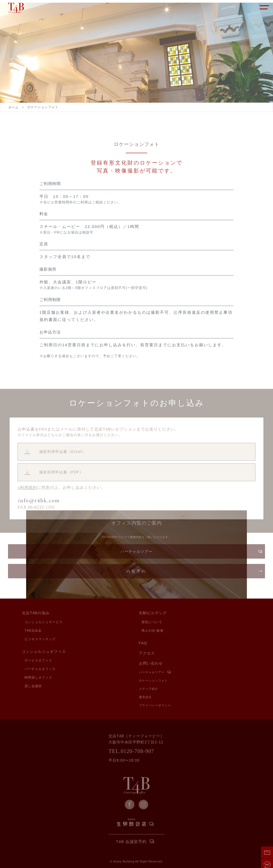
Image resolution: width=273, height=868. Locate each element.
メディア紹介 (148, 689)
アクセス (147, 654)
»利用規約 (27, 507)
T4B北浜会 (33, 631)
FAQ (143, 644)
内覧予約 (136, 573)
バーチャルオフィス (40, 669)
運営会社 (145, 698)
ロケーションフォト (153, 681)
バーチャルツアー (136, 554)
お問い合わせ (151, 664)
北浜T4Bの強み (36, 614)
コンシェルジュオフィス (44, 652)
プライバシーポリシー (155, 706)
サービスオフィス (38, 661)
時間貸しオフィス (38, 678)
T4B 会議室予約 (131, 842)
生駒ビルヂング (153, 614)
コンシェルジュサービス (44, 622)
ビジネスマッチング (40, 639)
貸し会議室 (33, 687)
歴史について (152, 622)
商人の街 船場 (152, 631)
